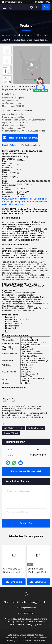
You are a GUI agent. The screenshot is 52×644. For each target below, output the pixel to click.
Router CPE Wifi (32, 35)
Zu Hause (6, 35)
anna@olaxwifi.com (12, 2)
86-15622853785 (41, 2)
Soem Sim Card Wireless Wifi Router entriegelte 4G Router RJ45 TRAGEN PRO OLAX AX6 (38, 571)
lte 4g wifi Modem (36, 428)
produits (18, 35)
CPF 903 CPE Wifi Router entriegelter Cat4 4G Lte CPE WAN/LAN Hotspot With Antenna (13, 571)
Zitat (46, 7)
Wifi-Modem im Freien (14, 428)
